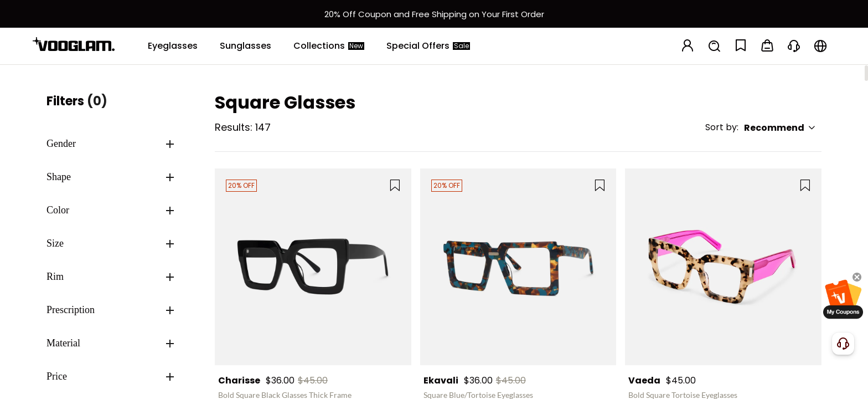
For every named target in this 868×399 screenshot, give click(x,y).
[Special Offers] (428, 46)
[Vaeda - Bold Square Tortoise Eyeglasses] (723, 267)
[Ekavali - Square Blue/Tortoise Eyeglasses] (518, 267)
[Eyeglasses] (173, 46)
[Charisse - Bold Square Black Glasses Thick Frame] (313, 267)
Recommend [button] (780, 128)
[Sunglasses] (246, 46)
